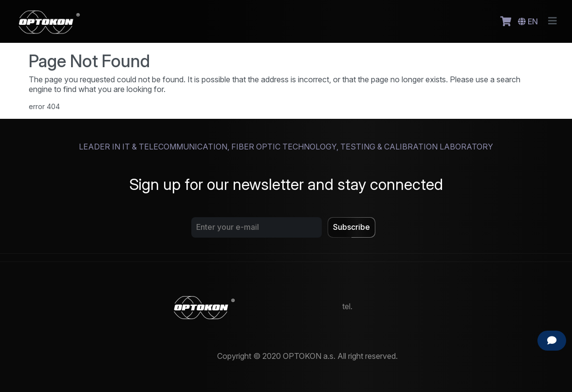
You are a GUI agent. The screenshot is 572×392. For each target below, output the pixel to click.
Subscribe (351, 227)
